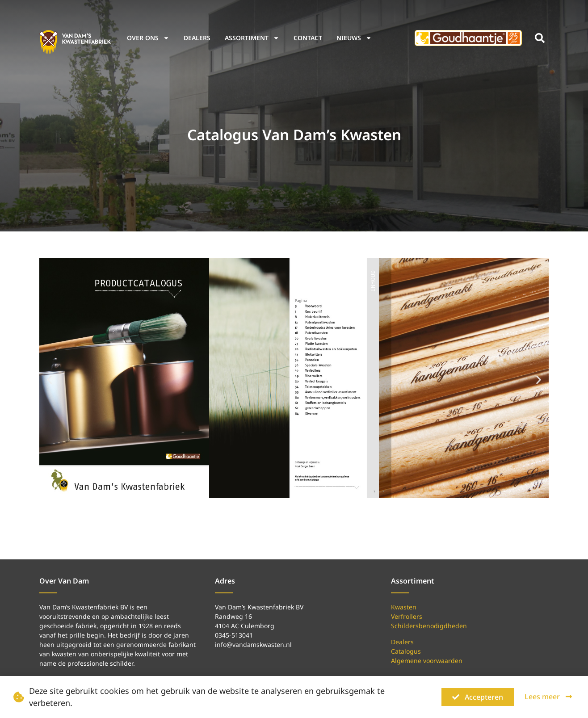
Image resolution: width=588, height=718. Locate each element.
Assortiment (252, 38)
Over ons (148, 38)
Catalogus (406, 651)
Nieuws (354, 38)
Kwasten (404, 607)
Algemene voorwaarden (427, 661)
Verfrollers (407, 616)
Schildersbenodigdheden (429, 626)
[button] (540, 38)
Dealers (197, 38)
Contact (308, 38)
